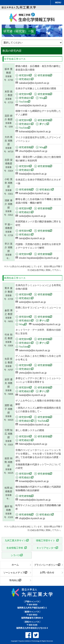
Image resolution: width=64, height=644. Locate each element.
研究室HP (24, 75)
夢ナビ (43, 124)
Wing (42, 98)
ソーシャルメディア (14, 572)
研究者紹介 (25, 79)
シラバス (16, 555)
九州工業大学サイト (16, 540)
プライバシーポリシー (46, 565)
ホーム (15, 565)
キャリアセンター (46, 548)
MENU (58, 3)
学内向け (14, 580)
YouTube (23, 101)
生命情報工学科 (15, 548)
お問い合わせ (47, 572)
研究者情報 (44, 75)
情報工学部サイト (46, 540)
